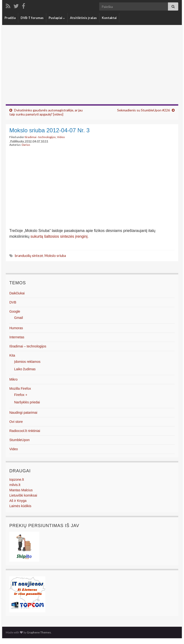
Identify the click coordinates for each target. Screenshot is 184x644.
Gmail (19, 318)
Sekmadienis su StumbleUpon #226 (144, 110)
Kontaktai (109, 18)
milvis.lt (15, 485)
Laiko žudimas (25, 369)
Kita (12, 355)
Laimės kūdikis (20, 506)
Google (15, 311)
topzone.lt (17, 480)
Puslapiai (57, 18)
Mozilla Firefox (20, 389)
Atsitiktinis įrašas (83, 18)
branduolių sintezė (29, 256)
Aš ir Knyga (18, 501)
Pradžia (10, 18)
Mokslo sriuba (55, 256)
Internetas (17, 337)
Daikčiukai (17, 293)
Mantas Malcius (21, 490)
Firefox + (21, 395)
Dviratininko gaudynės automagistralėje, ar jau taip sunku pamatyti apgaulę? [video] (46, 112)
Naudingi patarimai (23, 413)
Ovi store (16, 422)
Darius (26, 145)
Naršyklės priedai (27, 402)
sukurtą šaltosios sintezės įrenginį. (60, 236)
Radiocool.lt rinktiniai (25, 431)
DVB (13, 302)
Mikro (13, 379)
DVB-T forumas (32, 18)
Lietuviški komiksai (23, 495)
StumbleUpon (20, 440)
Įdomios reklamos (27, 362)
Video (61, 137)
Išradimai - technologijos (40, 137)
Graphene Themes (39, 632)
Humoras (16, 328)
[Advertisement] (92, 68)
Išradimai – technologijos (28, 346)
